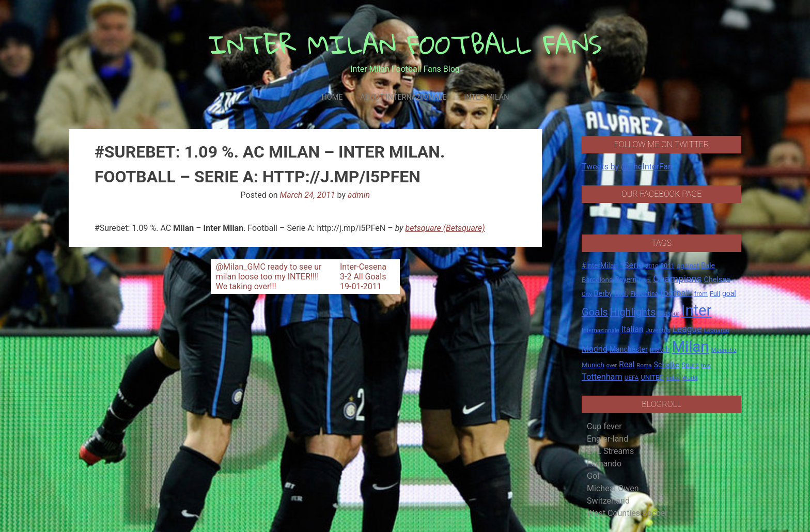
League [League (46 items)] (687, 329)
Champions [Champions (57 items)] (677, 279)
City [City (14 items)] (587, 294)
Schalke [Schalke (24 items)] (667, 365)
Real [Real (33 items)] (627, 364)
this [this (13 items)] (706, 365)
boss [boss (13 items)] (645, 280)
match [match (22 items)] (660, 349)
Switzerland (608, 501)
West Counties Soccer (627, 513)
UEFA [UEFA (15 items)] (632, 378)
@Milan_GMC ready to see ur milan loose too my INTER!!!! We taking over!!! (269, 277)
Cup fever (604, 426)
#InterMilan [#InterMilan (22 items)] (600, 265)
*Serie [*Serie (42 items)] (632, 265)
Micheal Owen (613, 488)
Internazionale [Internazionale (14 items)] (601, 330)
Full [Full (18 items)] (715, 294)
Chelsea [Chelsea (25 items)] (717, 280)
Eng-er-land (607, 439)
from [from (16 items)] (701, 294)
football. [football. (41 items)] (676, 293)
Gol (593, 476)
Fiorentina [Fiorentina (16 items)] (644, 294)
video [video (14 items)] (673, 378)
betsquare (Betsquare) (445, 228)
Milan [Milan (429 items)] (690, 347)
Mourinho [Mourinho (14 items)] (723, 350)
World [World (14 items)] (690, 378)
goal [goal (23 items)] (729, 293)
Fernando (604, 464)
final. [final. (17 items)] (621, 294)
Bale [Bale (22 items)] (708, 265)
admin (359, 195)
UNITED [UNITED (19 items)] (652, 377)
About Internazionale (403, 97)
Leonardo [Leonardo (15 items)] (716, 330)
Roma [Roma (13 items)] (644, 365)
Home (332, 97)
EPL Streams (610, 451)
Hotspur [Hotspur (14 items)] (668, 314)
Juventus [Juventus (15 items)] (658, 330)
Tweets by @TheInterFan (627, 167)
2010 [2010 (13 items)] (652, 266)
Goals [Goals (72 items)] (595, 312)
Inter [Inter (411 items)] (697, 310)
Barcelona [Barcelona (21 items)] (597, 279)
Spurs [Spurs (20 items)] (690, 365)
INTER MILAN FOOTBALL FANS (405, 44)
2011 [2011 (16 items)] (667, 266)
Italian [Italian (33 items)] (633, 329)
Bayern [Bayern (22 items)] (626, 279)
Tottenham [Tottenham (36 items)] (602, 377)
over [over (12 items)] (612, 365)
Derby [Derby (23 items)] (603, 293)
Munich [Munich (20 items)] (593, 365)
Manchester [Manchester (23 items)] (629, 349)
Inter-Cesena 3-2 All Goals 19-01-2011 (363, 277)
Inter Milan (486, 97)
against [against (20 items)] (688, 266)
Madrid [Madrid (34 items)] (595, 349)
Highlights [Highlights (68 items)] (633, 312)
